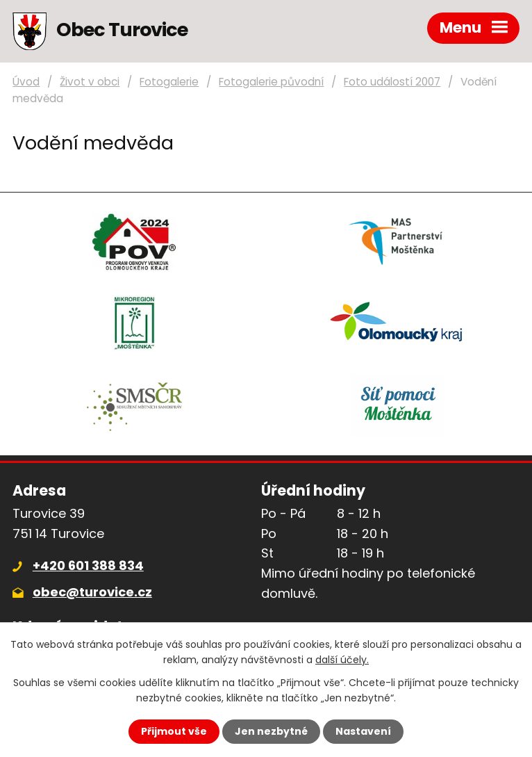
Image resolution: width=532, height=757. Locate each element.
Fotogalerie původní (271, 82)
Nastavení (363, 731)
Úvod (26, 82)
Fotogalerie (169, 82)
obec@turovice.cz (92, 592)
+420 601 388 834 (88, 565)
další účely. (342, 660)
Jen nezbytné (271, 731)
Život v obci (90, 82)
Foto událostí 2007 (392, 82)
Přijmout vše (174, 731)
